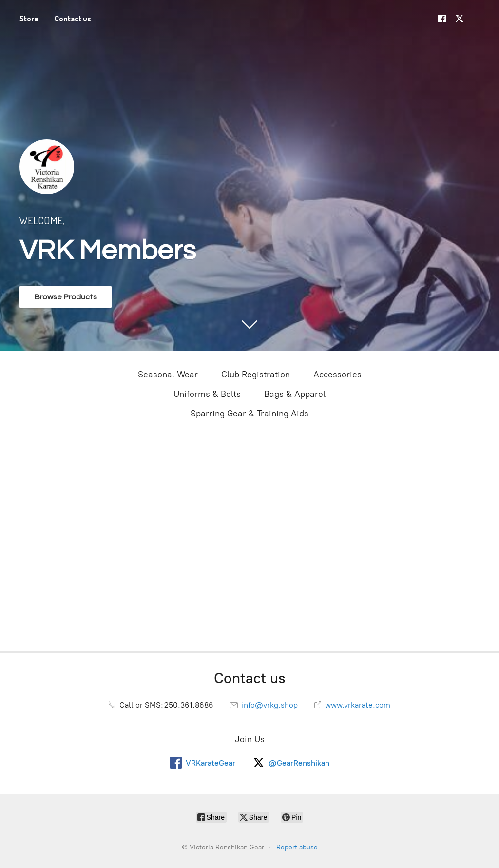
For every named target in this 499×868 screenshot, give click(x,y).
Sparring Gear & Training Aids (249, 414)
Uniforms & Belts (207, 394)
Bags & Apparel (295, 394)
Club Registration (256, 375)
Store (29, 19)
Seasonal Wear (168, 375)
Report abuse (297, 847)
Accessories (337, 375)
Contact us (73, 19)
